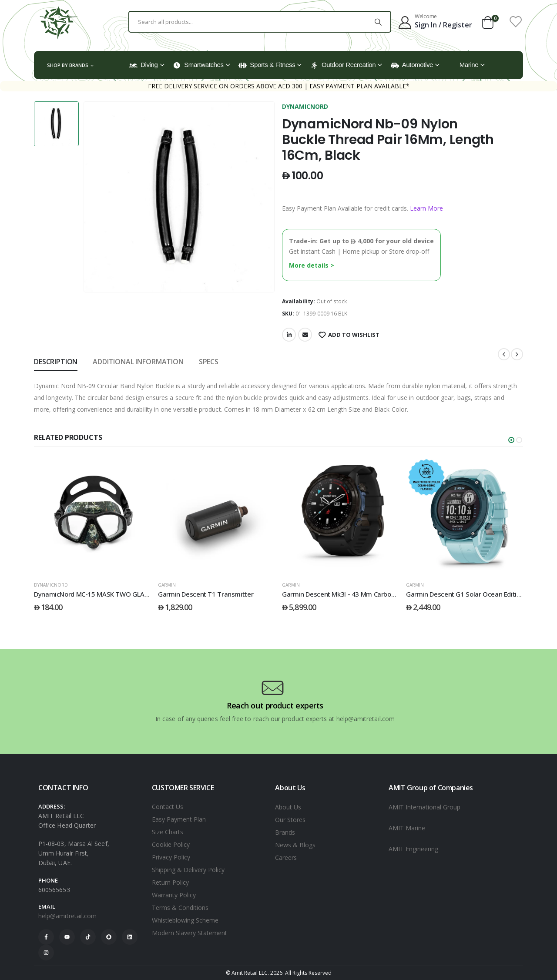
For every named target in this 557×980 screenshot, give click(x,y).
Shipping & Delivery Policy (188, 870)
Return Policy (170, 882)
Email (305, 335)
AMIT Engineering (413, 849)
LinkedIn (289, 335)
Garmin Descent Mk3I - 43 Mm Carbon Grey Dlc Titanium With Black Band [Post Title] (391, 594)
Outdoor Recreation (343, 65)
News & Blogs (295, 845)
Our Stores (290, 820)
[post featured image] (92, 515)
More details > (312, 265)
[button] (511, 440)
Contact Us (168, 807)
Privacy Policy (171, 857)
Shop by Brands (68, 65)
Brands (285, 832)
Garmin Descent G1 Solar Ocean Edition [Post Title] (465, 594)
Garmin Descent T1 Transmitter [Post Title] (206, 594)
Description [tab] (56, 362)
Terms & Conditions (180, 908)
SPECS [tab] (209, 362)
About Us (288, 807)
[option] (56, 124)
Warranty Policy (174, 895)
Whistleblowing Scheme (185, 920)
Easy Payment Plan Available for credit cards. (362, 208)
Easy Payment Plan (179, 819)
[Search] (378, 22)
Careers (286, 857)
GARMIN (167, 585)
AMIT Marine (407, 828)
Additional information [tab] (138, 362)
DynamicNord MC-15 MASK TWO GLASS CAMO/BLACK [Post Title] (114, 594)
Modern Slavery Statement (190, 933)
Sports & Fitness (267, 65)
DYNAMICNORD (305, 106)
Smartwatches (198, 65)
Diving (143, 65)
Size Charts (168, 832)
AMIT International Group (424, 807)
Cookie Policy (171, 844)
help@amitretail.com (67, 916)
